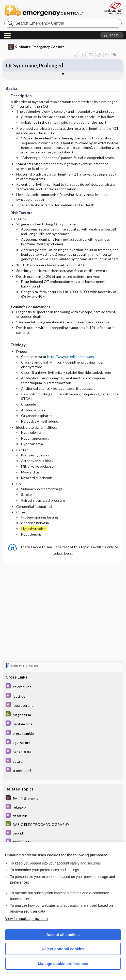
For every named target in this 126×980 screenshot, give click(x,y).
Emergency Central (44, 10)
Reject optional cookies (63, 949)
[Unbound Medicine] (112, 8)
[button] (112, 35)
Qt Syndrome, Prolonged (35, 65)
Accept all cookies (63, 935)
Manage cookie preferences (63, 964)
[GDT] (63, 715)
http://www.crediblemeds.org (71, 357)
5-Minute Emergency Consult (36, 47)
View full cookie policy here (26, 919)
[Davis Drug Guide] (63, 687)
